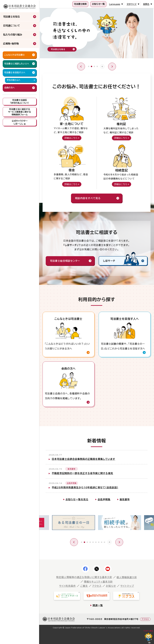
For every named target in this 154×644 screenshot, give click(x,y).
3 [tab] (94, 66)
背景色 (146, 4)
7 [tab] (99, 542)
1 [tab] (89, 66)
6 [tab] (96, 542)
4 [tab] (97, 66)
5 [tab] (93, 542)
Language (115, 4)
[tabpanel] (97, 34)
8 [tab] (102, 542)
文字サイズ (132, 4)
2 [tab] (92, 66)
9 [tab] (104, 542)
